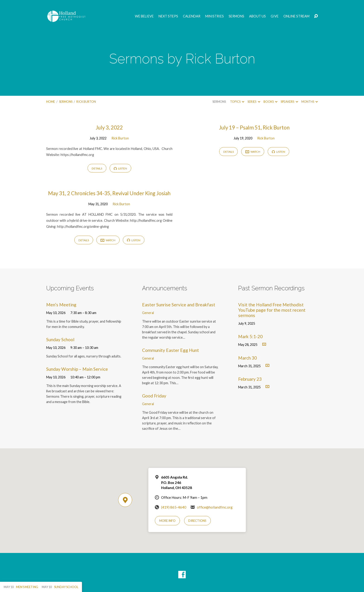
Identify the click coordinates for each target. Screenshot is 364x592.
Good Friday (154, 396)
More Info (167, 521)
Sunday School (60, 339)
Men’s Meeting (61, 305)
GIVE (275, 16)
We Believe (144, 16)
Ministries (214, 16)
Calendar (192, 16)
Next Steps (168, 16)
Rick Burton (86, 102)
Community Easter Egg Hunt (171, 350)
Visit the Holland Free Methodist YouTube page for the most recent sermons (272, 310)
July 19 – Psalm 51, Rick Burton (254, 127)
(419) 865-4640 (174, 507)
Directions (197, 521)
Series (254, 102)
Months (310, 102)
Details (97, 168)
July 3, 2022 (109, 127)
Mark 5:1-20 (250, 336)
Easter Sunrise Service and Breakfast (179, 305)
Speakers (289, 102)
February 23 (250, 379)
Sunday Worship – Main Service (77, 369)
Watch (253, 152)
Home (51, 102)
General (148, 313)
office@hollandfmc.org (215, 507)
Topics (237, 102)
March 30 (247, 358)
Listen (120, 168)
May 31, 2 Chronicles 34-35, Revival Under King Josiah (109, 193)
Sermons (236, 16)
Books (270, 102)
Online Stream (296, 16)
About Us (257, 16)
